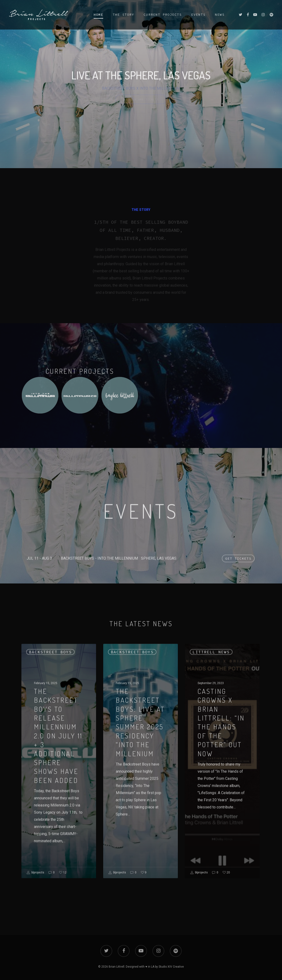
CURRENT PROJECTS (163, 15)
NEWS (220, 15)
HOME (98, 15)
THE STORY (123, 15)
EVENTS (198, 15)
